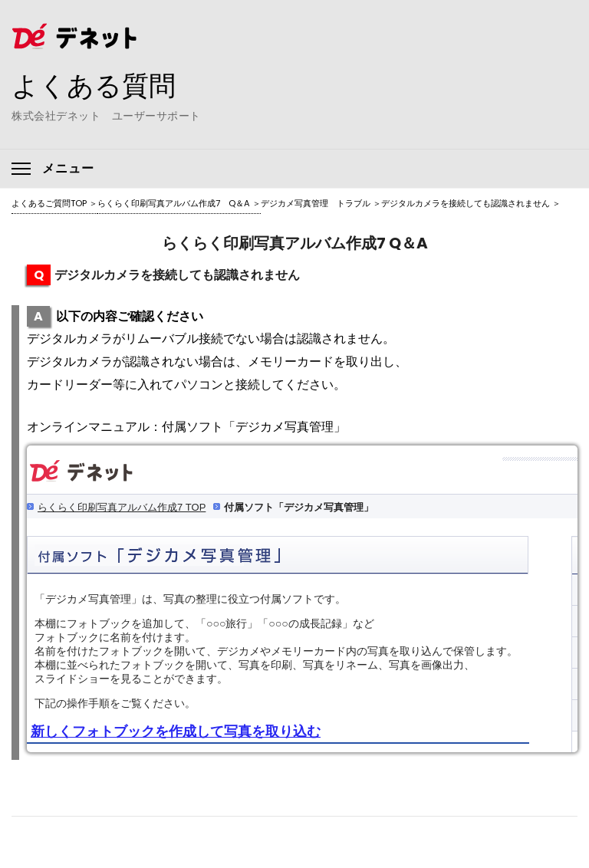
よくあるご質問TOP (49, 203)
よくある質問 (96, 85)
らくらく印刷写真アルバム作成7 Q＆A (174, 203)
